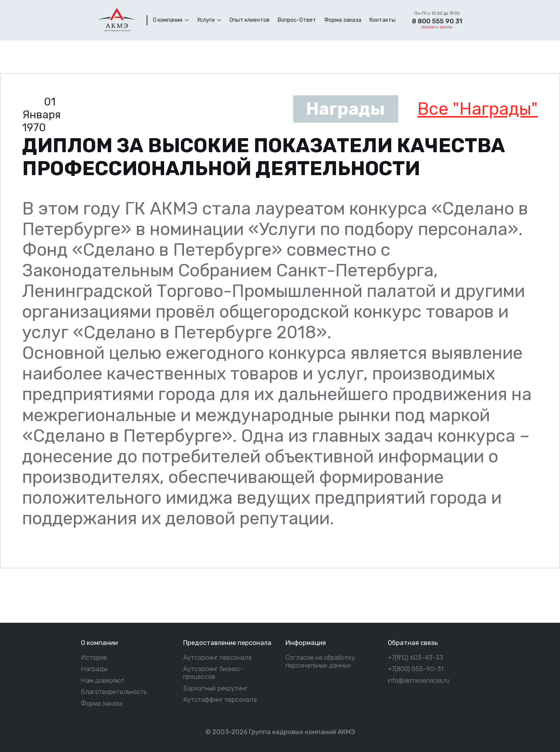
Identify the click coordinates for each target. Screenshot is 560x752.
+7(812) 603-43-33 (416, 658)
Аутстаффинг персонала (220, 700)
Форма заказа (101, 704)
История (94, 658)
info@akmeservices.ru (419, 681)
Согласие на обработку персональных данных (320, 662)
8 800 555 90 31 (437, 21)
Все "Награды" (478, 109)
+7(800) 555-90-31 (416, 669)
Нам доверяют (103, 681)
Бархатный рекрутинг (215, 688)
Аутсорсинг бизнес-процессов (213, 673)
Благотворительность (114, 692)
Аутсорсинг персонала (217, 658)
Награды (94, 669)
